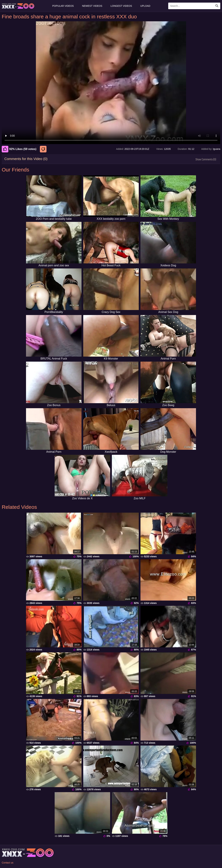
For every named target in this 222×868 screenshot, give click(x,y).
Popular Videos (63, 6)
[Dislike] (44, 149)
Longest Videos (121, 6)
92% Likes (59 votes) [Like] (19, 149)
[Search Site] (217, 6)
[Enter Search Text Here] (194, 6)
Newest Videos (92, 6)
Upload (145, 6)
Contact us (8, 863)
